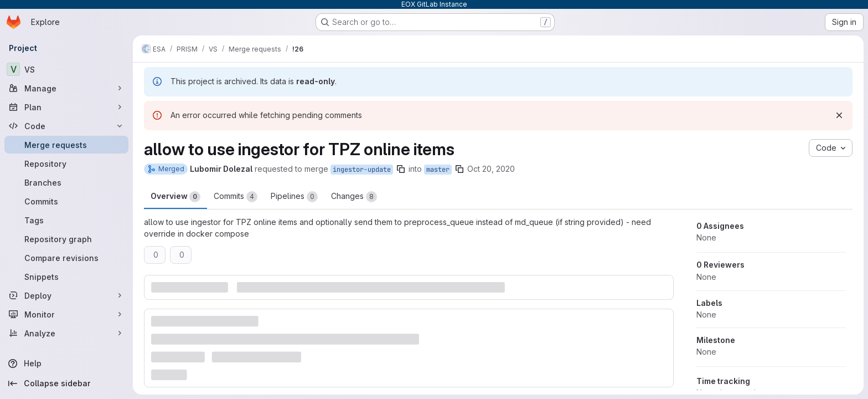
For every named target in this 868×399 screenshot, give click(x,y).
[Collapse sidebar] (66, 383)
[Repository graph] (66, 239)
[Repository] (66, 163)
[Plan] (66, 107)
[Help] (66, 364)
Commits (236, 197)
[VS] (66, 69)
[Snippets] (66, 277)
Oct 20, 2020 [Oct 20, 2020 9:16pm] (491, 169)
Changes (354, 197)
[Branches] (66, 182)
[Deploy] (66, 295)
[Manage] (66, 88)
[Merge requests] (66, 145)
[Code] (66, 126)
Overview (175, 197)
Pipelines (294, 197)
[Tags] (66, 220)
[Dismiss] (839, 115)
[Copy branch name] (401, 169)
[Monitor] (66, 314)
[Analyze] (66, 333)
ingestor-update (362, 170)
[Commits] (66, 201)
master (438, 170)
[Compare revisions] (66, 258)
